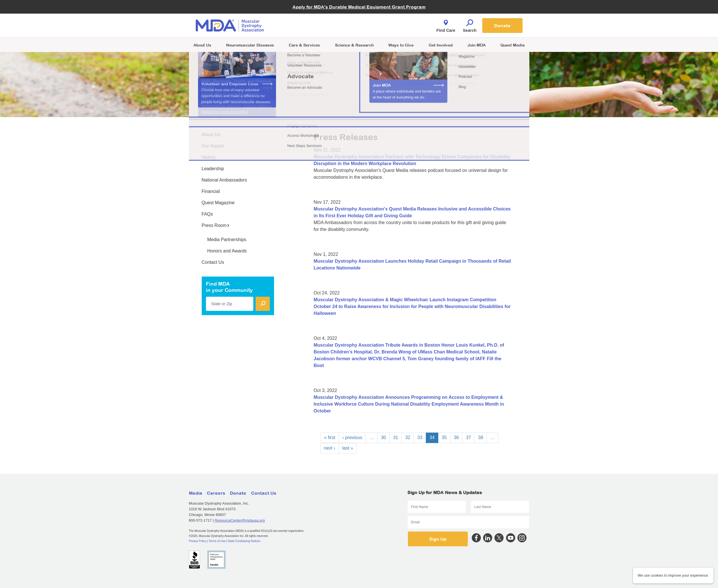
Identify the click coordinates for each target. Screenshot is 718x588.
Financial (211, 191)
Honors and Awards (227, 251)
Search (470, 24)
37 (468, 438)
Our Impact (213, 146)
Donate (502, 26)
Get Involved (441, 45)
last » (348, 448)
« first (330, 438)
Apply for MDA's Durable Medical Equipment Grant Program (359, 7)
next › (330, 448)
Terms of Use (217, 541)
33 (420, 438)
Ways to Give (401, 45)
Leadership (213, 169)
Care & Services (304, 45)
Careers (216, 493)
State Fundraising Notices (244, 541)
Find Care (446, 24)
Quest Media (512, 45)
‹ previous (352, 438)
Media (196, 493)
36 (456, 438)
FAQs (207, 214)
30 (384, 438)
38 (481, 438)
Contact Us (213, 262)
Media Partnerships (227, 240)
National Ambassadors (224, 180)
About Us (202, 45)
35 (444, 438)
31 (396, 438)
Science (354, 45)
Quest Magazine (218, 203)
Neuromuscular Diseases (250, 45)
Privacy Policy (198, 541)
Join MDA (477, 45)
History (209, 157)
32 (408, 438)
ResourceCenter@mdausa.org (240, 520)
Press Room (216, 225)
